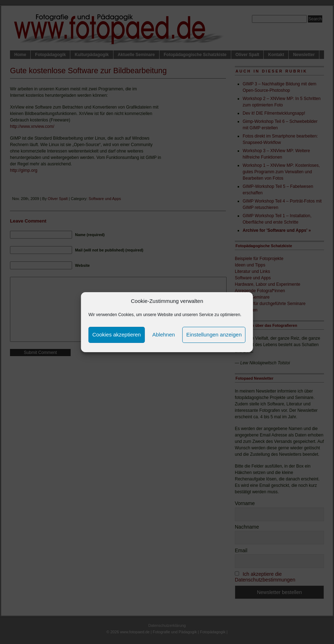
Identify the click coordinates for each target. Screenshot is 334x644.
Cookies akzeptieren (117, 335)
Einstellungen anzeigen (214, 335)
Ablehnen (164, 335)
